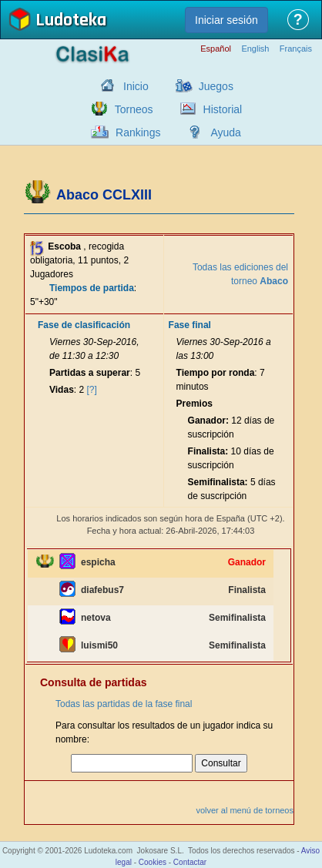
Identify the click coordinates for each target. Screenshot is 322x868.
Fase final (190, 325)
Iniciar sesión (226, 20)
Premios (195, 404)
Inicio (136, 86)
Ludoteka (71, 21)
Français (296, 49)
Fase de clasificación (84, 325)
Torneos (134, 109)
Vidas (62, 390)
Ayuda (225, 132)
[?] (92, 390)
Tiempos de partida (92, 288)
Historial (223, 109)
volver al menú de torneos (245, 810)
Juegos (216, 86)
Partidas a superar (90, 373)
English (255, 49)
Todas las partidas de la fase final (124, 704)
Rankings (138, 132)
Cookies (153, 862)
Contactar (190, 862)
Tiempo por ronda (216, 373)
